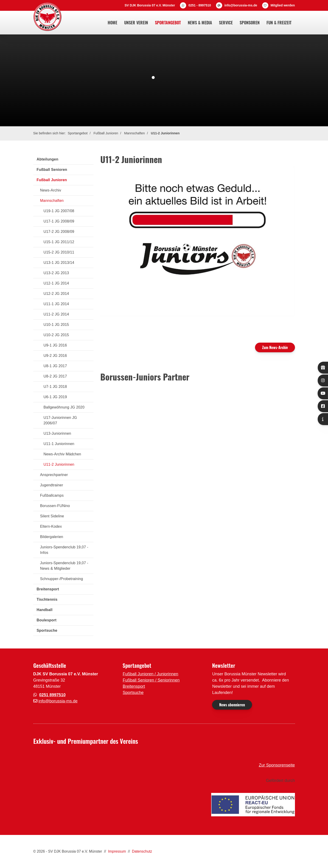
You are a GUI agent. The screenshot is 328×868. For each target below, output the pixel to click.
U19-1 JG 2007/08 (59, 211)
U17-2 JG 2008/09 (59, 232)
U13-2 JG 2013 (56, 273)
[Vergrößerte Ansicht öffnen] (198, 242)
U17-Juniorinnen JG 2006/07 (60, 420)
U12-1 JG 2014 (56, 283)
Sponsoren (250, 23)
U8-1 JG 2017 (55, 366)
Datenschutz (142, 851)
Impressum (117, 851)
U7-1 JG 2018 (55, 387)
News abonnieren (232, 705)
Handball (45, 610)
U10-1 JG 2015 (56, 325)
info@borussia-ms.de (241, 5)
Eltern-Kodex (51, 526)
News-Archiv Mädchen (62, 454)
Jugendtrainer (52, 485)
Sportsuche (47, 630)
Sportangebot (168, 23)
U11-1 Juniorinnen (59, 444)
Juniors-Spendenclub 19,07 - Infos (64, 550)
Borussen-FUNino (55, 506)
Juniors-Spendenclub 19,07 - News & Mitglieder (64, 566)
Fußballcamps (52, 495)
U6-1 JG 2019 (55, 397)
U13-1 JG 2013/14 (59, 263)
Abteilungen (48, 159)
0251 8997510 (52, 695)
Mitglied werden (283, 5)
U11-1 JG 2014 (56, 304)
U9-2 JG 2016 (55, 356)
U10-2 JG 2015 (56, 335)
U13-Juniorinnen (57, 433)
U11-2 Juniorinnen (165, 133)
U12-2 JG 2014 (56, 294)
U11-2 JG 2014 (56, 314)
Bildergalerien (52, 537)
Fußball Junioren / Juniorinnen (150, 674)
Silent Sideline (52, 516)
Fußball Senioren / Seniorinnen (151, 680)
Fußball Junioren (106, 133)
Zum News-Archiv (275, 347)
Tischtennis (47, 599)
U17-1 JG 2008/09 (59, 221)
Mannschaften (135, 133)
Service (226, 23)
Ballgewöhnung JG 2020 (64, 407)
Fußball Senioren (52, 170)
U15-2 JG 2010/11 (59, 252)
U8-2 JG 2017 (55, 376)
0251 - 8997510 (200, 5)
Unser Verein (136, 23)
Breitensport (48, 589)
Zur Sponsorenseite (277, 765)
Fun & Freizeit (279, 23)
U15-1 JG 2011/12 (59, 242)
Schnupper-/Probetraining (62, 579)
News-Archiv (51, 190)
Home (112, 23)
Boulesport (47, 620)
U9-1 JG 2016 (55, 345)
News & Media (200, 23)
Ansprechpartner (54, 475)
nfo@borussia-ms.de (59, 701)
